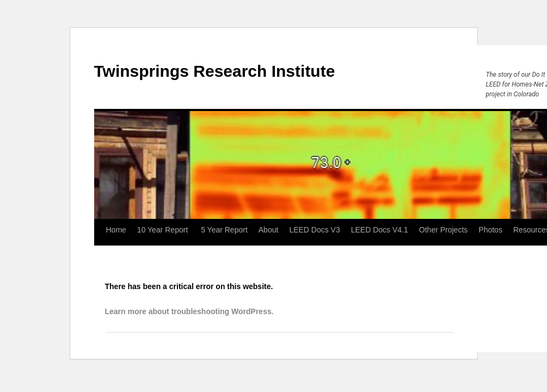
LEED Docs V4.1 (380, 230)
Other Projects (443, 230)
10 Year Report (164, 230)
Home (116, 230)
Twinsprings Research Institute (215, 71)
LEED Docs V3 (314, 230)
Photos (490, 230)
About (269, 230)
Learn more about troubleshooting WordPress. (189, 311)
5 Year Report (224, 230)
